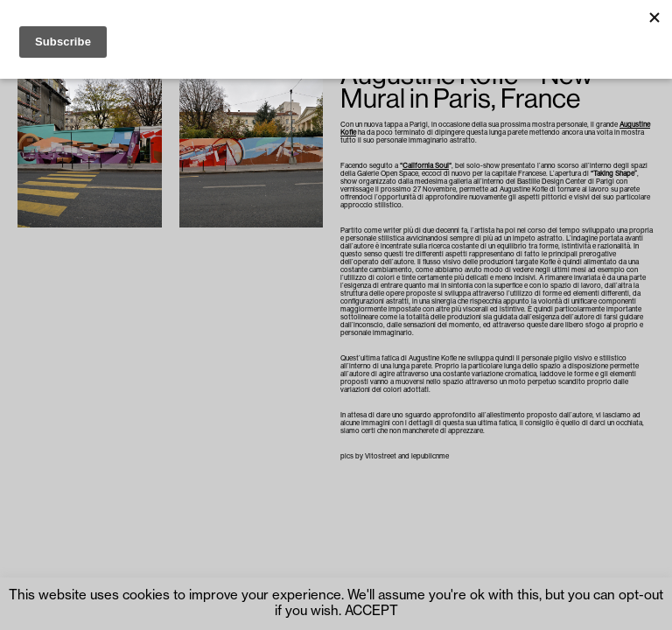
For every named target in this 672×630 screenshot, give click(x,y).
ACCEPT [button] (371, 611)
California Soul (426, 166)
